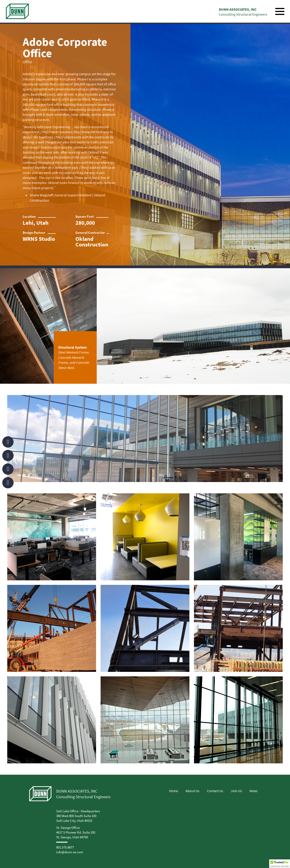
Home (174, 791)
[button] (280, 864)
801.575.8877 (65, 847)
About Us (192, 791)
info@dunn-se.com (70, 852)
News (254, 791)
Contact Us (215, 791)
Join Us (236, 791)
